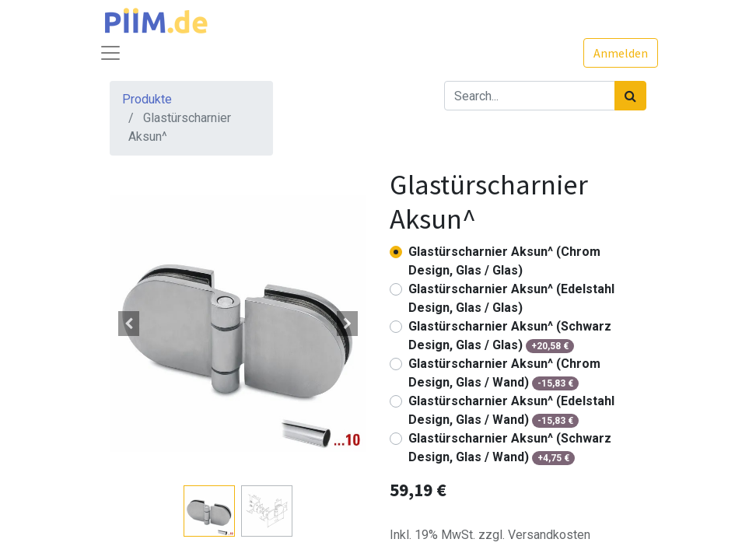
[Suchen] (630, 96)
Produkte (147, 99)
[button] (129, 324)
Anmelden (621, 53)
